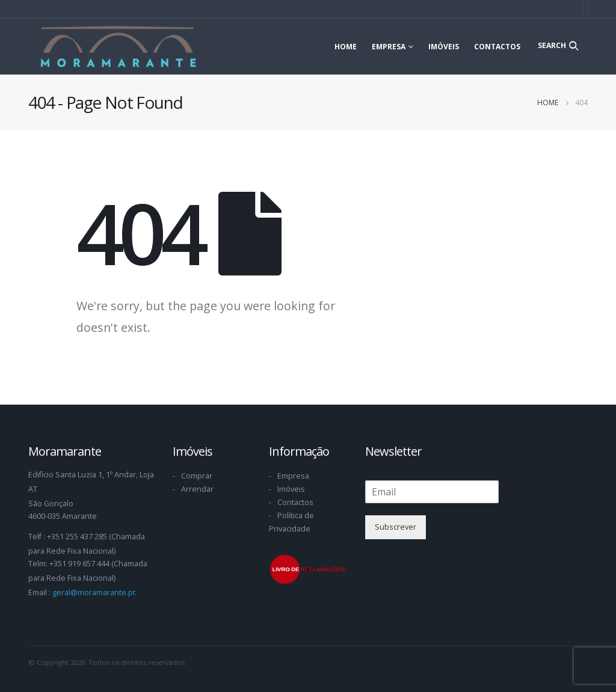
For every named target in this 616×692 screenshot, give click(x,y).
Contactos (497, 47)
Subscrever (396, 527)
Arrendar (197, 489)
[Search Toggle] (558, 46)
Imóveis (444, 47)
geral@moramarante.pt (94, 592)
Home (346, 47)
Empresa (389, 47)
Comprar (197, 476)
